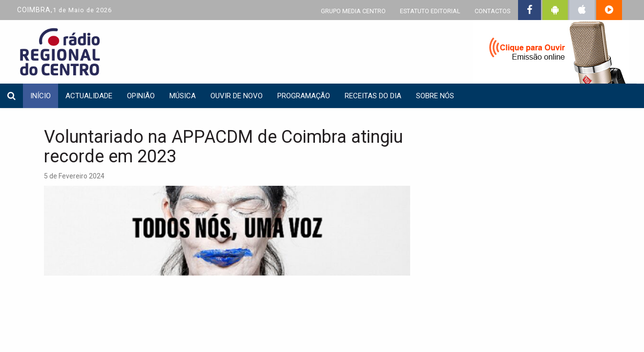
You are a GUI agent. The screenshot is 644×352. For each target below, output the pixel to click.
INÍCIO (41, 96)
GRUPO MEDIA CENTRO (353, 11)
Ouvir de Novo (237, 96)
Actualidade (89, 96)
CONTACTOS (492, 11)
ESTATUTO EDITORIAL (430, 11)
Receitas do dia (373, 96)
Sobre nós (435, 96)
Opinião (141, 96)
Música (183, 96)
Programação (304, 96)
